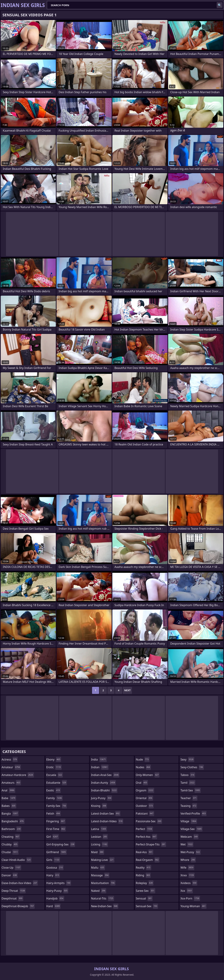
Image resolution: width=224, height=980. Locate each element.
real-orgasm (148, 860)
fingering (56, 821)
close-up (11, 868)
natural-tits (103, 898)
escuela (55, 775)
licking (99, 844)
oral (142, 783)
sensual (144, 898)
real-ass (145, 852)
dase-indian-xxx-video (20, 883)
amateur (11, 767)
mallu (98, 868)
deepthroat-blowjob (18, 906)
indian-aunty (103, 783)
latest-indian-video (107, 821)
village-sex (191, 829)
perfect (144, 829)
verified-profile (193, 814)
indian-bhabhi (104, 790)
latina (99, 829)
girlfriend (57, 852)
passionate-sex (149, 821)
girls (53, 860)
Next (127, 690)
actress (10, 759)
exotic (54, 790)
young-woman (193, 906)
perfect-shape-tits (151, 844)
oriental (144, 798)
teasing (189, 806)
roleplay (145, 883)
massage (100, 875)
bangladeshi (13, 821)
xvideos (189, 883)
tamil (188, 783)
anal (8, 790)
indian (100, 767)
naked (99, 891)
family (55, 798)
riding (143, 875)
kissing (99, 806)
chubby (10, 844)
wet (187, 844)
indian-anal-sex (105, 775)
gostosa (55, 868)
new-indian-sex (105, 906)
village (189, 821)
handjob (55, 898)
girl (53, 837)
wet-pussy (190, 852)
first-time (56, 829)
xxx (187, 891)
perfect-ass (146, 837)
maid (98, 852)
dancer (10, 875)
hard (54, 906)
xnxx (188, 875)
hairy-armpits (59, 883)
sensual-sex (147, 906)
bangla (10, 814)
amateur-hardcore (18, 775)
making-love (103, 860)
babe (9, 798)
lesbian (99, 837)
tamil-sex (191, 790)
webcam (189, 837)
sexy (187, 759)
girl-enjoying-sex (61, 844)
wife (187, 868)
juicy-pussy (101, 798)
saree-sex (146, 891)
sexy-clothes (192, 767)
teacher (189, 798)
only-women (148, 775)
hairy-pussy (57, 891)
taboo (188, 775)
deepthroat (12, 898)
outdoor (145, 806)
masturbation (103, 883)
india (99, 759)
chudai (10, 852)
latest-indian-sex (106, 814)
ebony (54, 759)
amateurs (11, 783)
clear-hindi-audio (17, 860)
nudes (143, 767)
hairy (53, 875)
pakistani (145, 814)
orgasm (145, 790)
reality (143, 868)
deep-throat (14, 891)
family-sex (57, 806)
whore (188, 860)
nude (143, 759)
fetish (54, 814)
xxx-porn (190, 898)
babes (9, 806)
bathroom (11, 829)
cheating (11, 837)
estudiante (57, 783)
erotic (54, 767)
